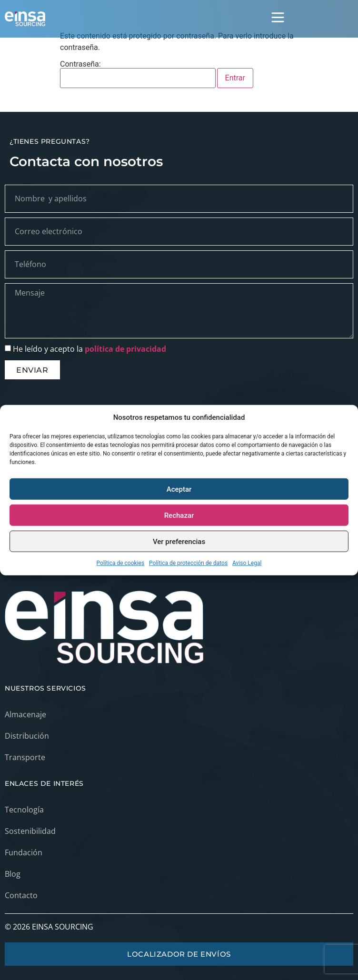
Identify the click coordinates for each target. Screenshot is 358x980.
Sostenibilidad (30, 831)
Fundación (24, 852)
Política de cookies (121, 563)
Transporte (25, 757)
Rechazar (179, 515)
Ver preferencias (179, 541)
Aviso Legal (247, 563)
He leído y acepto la (89, 349)
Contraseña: (138, 74)
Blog (13, 874)
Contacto (21, 895)
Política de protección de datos (188, 563)
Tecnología (24, 810)
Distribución (27, 736)
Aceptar (179, 489)
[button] (278, 19)
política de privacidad (125, 349)
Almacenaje (25, 714)
